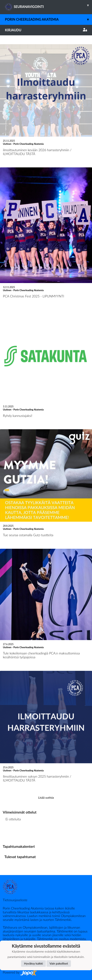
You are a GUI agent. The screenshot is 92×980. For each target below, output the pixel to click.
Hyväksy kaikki (33, 963)
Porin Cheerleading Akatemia (48, 19)
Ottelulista (12, 833)
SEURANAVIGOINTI (48, 5)
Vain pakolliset (59, 963)
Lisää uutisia (46, 797)
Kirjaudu (46, 30)
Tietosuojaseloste (15, 900)
